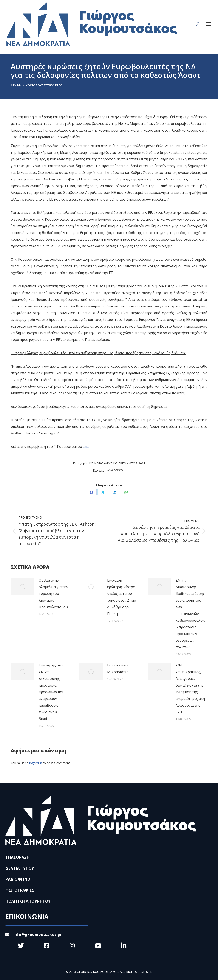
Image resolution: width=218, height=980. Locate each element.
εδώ (86, 447)
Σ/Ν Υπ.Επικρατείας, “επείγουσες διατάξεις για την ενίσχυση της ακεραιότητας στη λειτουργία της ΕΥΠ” (190, 689)
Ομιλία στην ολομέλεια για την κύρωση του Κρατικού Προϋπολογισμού (53, 594)
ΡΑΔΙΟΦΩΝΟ (18, 879)
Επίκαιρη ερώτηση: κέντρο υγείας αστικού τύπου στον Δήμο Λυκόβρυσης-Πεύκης (122, 597)
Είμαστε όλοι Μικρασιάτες (118, 669)
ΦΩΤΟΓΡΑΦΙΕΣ (20, 890)
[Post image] (23, 587)
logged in (36, 763)
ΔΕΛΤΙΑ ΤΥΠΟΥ (20, 868)
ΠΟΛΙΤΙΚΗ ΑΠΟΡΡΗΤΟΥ (28, 901)
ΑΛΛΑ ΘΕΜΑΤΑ (115, 470)
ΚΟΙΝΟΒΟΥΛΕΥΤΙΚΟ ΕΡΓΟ (108, 463)
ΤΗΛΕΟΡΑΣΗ (17, 857)
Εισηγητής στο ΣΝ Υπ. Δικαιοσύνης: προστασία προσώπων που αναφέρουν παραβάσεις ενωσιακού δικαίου (52, 692)
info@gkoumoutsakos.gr (34, 934)
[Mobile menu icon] (209, 24)
